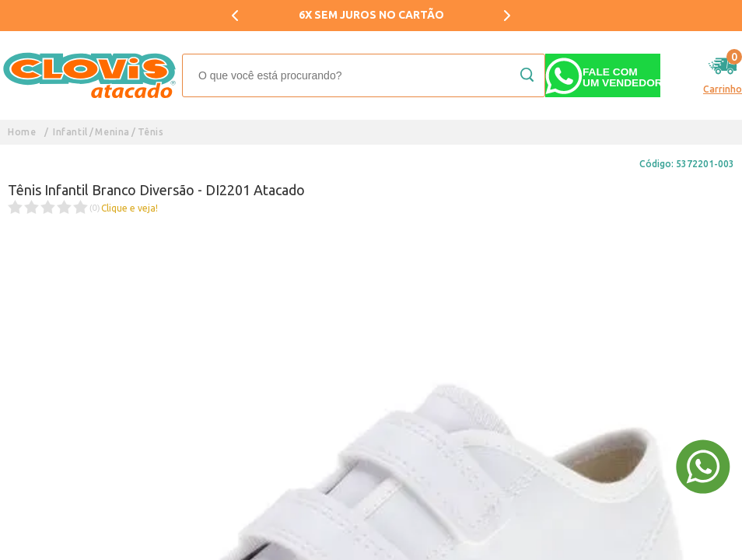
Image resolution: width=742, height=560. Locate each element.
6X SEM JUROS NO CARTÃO (371, 15)
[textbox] (364, 75)
